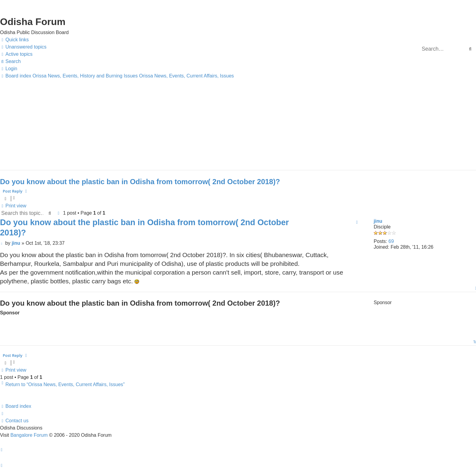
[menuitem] (23, 47)
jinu (378, 221)
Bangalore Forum (29, 435)
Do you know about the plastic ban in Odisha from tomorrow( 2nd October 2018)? (140, 182)
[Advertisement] (181, 122)
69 (391, 241)
